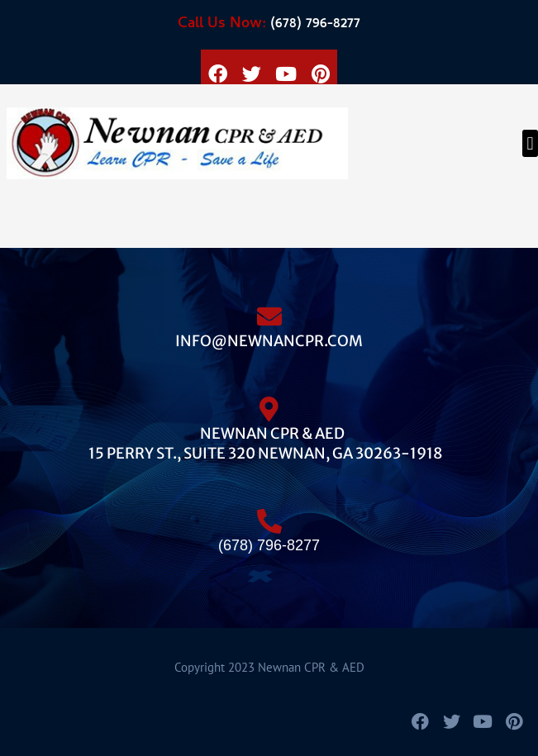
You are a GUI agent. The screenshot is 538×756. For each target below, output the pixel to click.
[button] (530, 143)
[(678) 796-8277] (269, 515)
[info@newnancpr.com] (269, 310)
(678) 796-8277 (269, 24)
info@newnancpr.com (269, 341)
